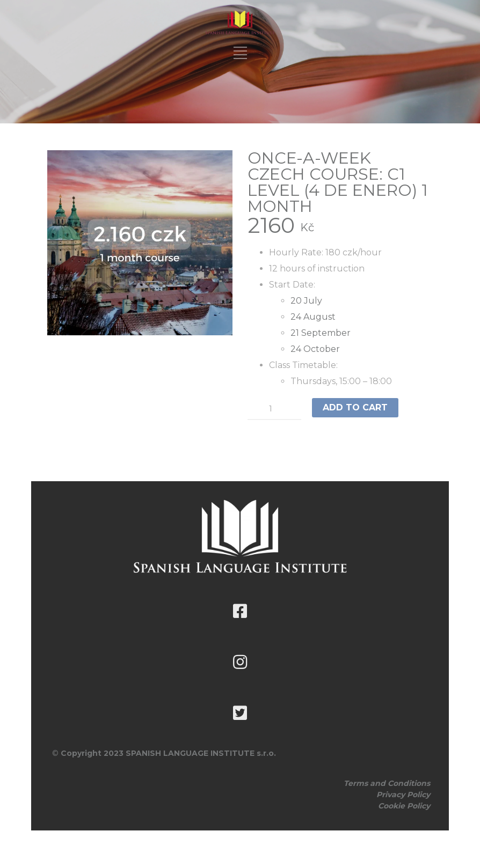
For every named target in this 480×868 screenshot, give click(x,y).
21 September (321, 333)
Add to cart (355, 407)
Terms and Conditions (387, 783)
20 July (306, 301)
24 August (313, 317)
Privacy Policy (403, 795)
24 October (315, 349)
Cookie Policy (404, 806)
